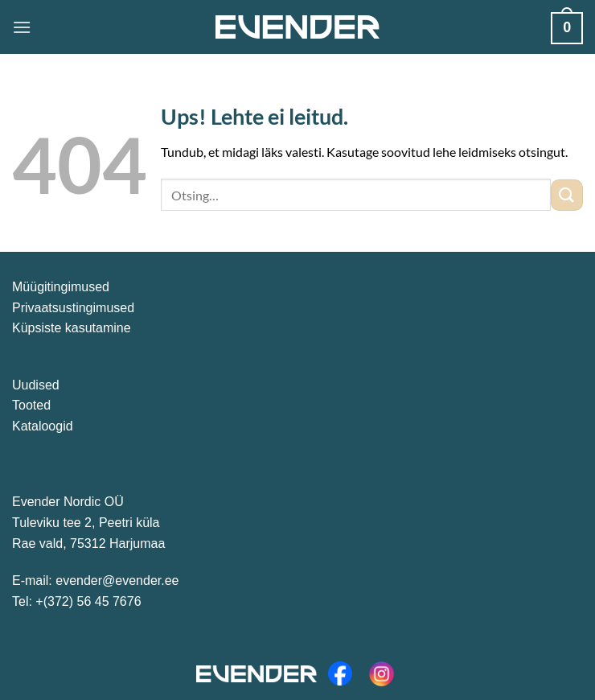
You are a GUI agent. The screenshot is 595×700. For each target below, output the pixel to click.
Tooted (31, 405)
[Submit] (567, 195)
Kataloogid (43, 426)
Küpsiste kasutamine (72, 328)
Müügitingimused (61, 287)
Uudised (36, 385)
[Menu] (22, 27)
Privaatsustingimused (73, 308)
